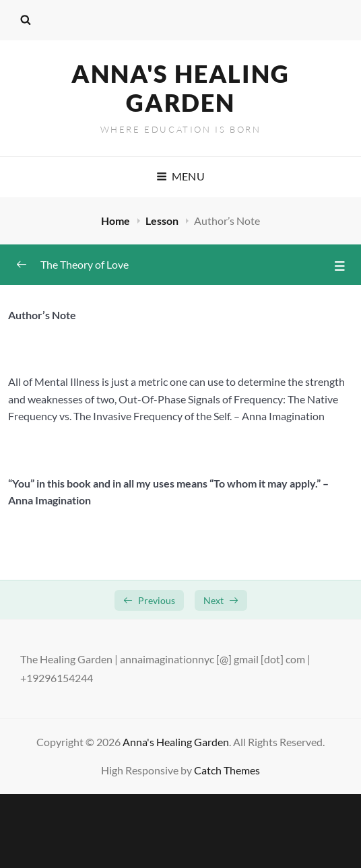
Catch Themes (227, 770)
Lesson (163, 221)
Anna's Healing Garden (180, 88)
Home (117, 221)
